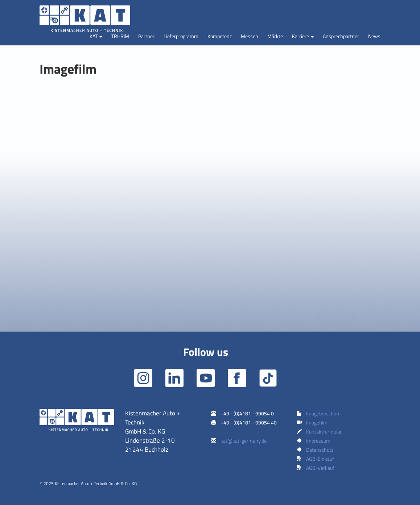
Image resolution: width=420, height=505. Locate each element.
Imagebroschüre (323, 413)
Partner (146, 36)
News (374, 36)
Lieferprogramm (181, 36)
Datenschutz (320, 450)
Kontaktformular (324, 432)
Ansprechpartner (341, 36)
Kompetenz (220, 36)
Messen (250, 36)
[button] (96, 36)
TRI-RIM (120, 36)
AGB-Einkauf (320, 459)
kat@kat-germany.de (244, 441)
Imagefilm (317, 422)
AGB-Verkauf (320, 468)
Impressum (318, 441)
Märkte (275, 36)
